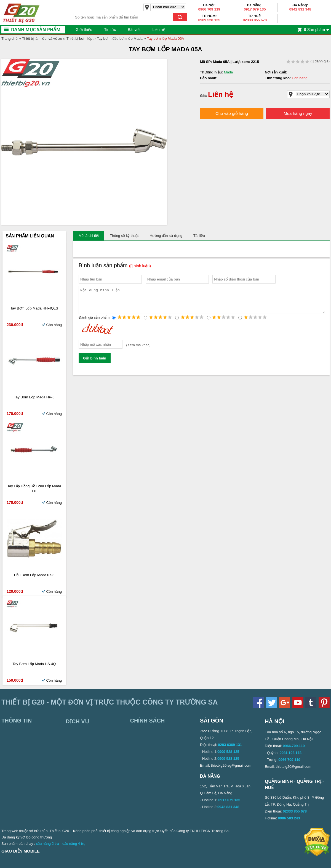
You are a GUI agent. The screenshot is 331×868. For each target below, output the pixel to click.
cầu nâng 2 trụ (48, 844)
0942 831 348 (300, 9)
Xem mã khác (138, 350)
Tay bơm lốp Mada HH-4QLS (34, 308)
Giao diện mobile (21, 851)
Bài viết (134, 30)
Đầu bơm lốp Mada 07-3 (34, 575)
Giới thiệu (84, 30)
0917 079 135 (255, 9)
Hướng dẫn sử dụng (166, 236)
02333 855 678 (255, 20)
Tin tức (110, 30)
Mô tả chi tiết (89, 236)
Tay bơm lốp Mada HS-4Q (34, 664)
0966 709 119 (209, 9)
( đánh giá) (308, 61)
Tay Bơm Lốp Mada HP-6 (34, 397)
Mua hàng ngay (298, 113)
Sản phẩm (314, 30)
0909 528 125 (209, 20)
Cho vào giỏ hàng (232, 113)
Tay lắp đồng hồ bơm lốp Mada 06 (34, 489)
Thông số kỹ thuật (124, 236)
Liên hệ (159, 30)
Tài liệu (199, 236)
